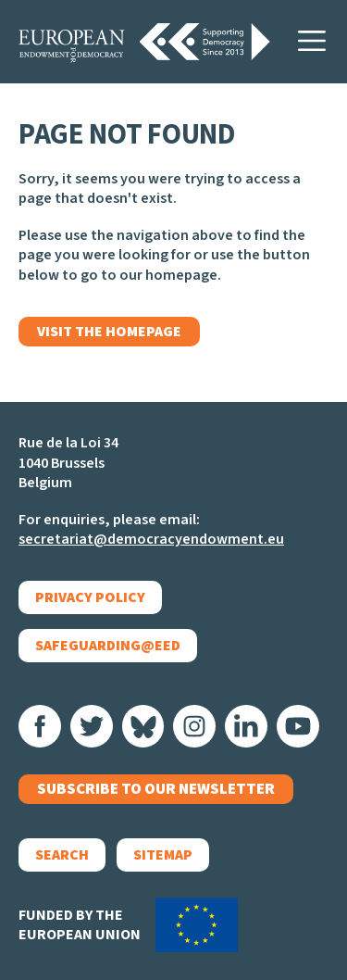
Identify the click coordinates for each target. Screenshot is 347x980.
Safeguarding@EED (108, 646)
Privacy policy (90, 597)
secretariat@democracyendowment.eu (151, 539)
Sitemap (163, 855)
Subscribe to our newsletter (156, 789)
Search (62, 855)
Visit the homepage (109, 332)
